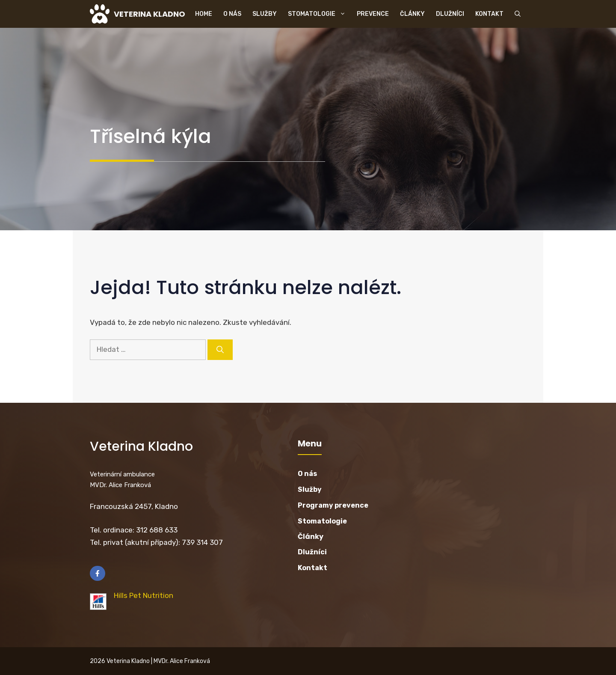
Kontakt (489, 14)
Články (412, 14)
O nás (232, 14)
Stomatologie (320, 14)
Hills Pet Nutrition (144, 595)
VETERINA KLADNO (150, 14)
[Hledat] (220, 350)
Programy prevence (333, 505)
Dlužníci (450, 14)
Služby (265, 14)
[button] (518, 14)
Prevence (373, 14)
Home (204, 14)
